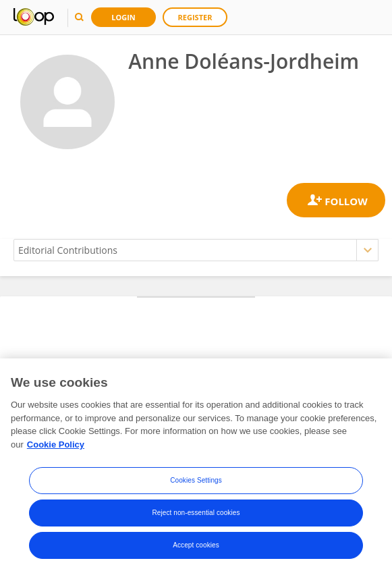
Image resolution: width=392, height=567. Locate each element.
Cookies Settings (196, 484)
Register (195, 17)
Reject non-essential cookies (196, 516)
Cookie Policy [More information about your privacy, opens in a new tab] (56, 447)
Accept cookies (196, 548)
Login (123, 17)
